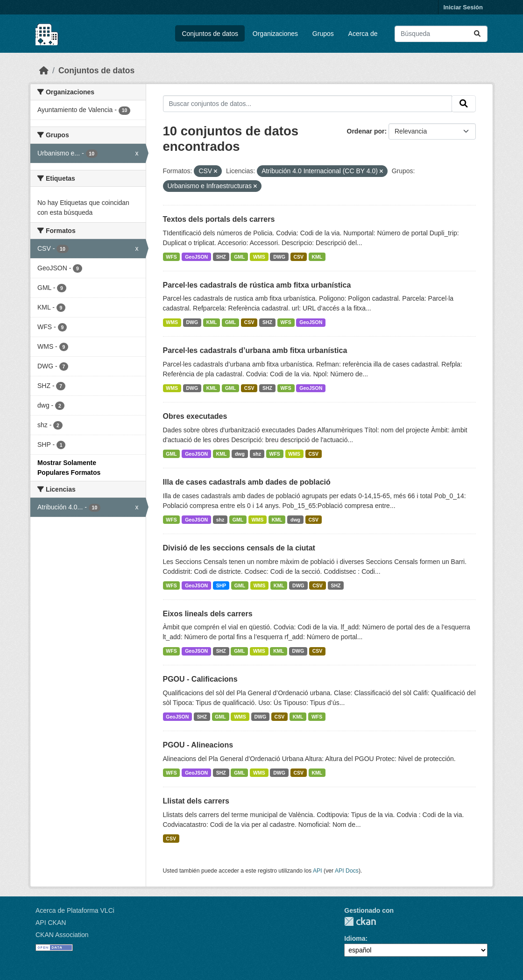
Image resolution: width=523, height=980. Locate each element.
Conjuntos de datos (210, 34)
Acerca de (363, 34)
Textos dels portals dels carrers (219, 219)
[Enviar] (477, 34)
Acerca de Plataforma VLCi (75, 910)
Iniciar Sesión (463, 7)
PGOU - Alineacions (198, 745)
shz (257, 454)
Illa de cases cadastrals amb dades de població (247, 482)
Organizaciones (275, 34)
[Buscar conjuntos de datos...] (441, 34)
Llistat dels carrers (196, 801)
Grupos (323, 34)
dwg (240, 454)
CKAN (360, 921)
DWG (279, 257)
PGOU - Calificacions (200, 679)
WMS (259, 257)
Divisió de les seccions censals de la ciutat (239, 548)
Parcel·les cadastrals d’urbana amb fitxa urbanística (255, 350)
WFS (171, 257)
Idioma (355, 938)
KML (317, 257)
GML (239, 257)
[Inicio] (44, 71)
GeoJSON (196, 257)
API (318, 871)
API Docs (347, 871)
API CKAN (51, 923)
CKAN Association (62, 935)
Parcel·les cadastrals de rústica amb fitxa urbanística (257, 285)
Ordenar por (366, 131)
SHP (221, 585)
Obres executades (195, 416)
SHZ (221, 257)
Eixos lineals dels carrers (208, 614)
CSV (298, 257)
